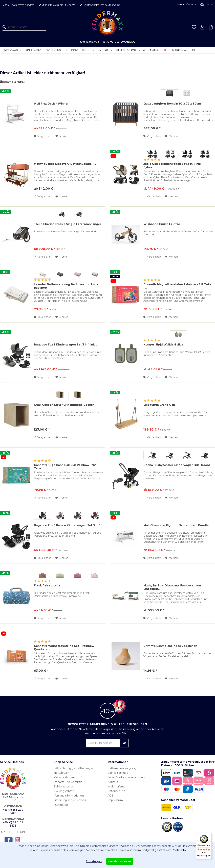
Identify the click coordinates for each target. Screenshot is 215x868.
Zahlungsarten (64, 787)
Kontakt (113, 782)
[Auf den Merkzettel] (62, 136)
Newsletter (61, 773)
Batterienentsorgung (122, 768)
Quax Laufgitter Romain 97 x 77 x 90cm (172, 104)
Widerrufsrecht (118, 787)
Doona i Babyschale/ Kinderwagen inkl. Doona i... (177, 467)
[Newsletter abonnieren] (124, 743)
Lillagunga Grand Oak (159, 405)
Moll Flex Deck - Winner (51, 104)
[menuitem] (23, 27)
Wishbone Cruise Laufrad (162, 224)
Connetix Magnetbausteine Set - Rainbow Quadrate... (64, 648)
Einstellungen (94, 861)
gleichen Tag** (66, 5)
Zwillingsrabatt (64, 791)
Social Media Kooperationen (126, 777)
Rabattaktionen (64, 777)
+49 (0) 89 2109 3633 (13, 799)
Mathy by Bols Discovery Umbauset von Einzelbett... (172, 587)
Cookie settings (118, 773)
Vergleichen (43, 136)
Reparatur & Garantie (68, 782)
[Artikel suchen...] (24, 27)
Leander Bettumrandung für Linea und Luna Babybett (66, 286)
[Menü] (210, 835)
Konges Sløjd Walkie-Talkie (163, 345)
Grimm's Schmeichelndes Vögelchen (170, 646)
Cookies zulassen (120, 861)
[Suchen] (5, 27)
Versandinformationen (69, 796)
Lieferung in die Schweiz (70, 800)
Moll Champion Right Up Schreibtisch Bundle (176, 525)
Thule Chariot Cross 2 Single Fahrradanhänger (68, 224)
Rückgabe (61, 805)
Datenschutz (116, 791)
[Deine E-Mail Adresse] (107, 743)
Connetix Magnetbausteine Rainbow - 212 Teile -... (177, 286)
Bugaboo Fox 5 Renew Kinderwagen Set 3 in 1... (68, 525)
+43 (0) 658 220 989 (13, 811)
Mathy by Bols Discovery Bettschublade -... (65, 164)
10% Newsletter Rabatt (19, 5)
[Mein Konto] (202, 27)
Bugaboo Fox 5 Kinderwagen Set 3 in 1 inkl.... (66, 345)
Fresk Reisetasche (47, 586)
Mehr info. (180, 850)
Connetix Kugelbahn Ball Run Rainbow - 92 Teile (65, 467)
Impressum (115, 800)
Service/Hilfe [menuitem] (186, 5)
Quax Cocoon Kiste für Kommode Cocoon (64, 405)
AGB (111, 796)
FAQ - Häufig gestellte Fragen (74, 768)
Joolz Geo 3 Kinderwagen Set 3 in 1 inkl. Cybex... (172, 166)
